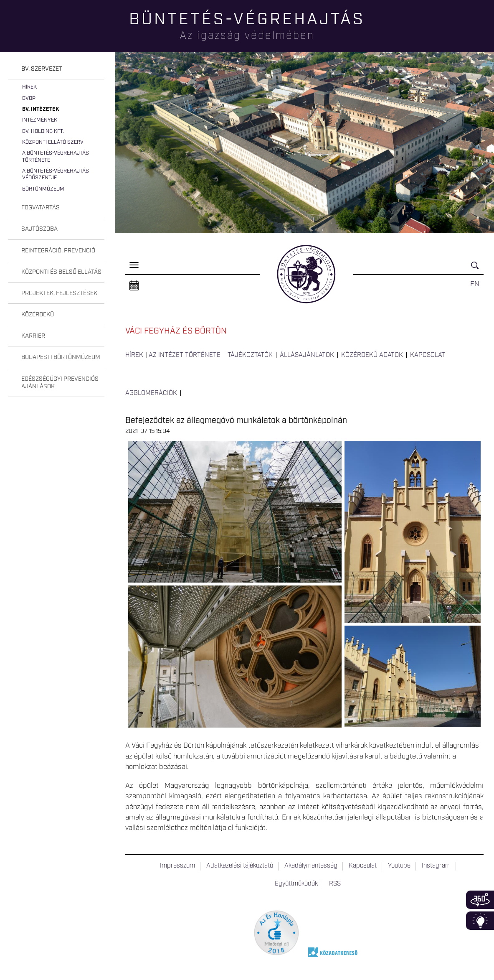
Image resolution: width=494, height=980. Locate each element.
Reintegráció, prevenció (58, 251)
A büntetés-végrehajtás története (56, 157)
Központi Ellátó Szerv (53, 142)
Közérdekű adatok (372, 355)
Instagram (436, 866)
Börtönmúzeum (43, 189)
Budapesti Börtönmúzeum (61, 357)
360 (480, 900)
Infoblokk (480, 921)
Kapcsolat (428, 355)
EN (475, 284)
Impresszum (177, 866)
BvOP (29, 98)
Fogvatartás (41, 208)
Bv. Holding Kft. (43, 131)
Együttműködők (296, 884)
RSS (335, 884)
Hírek (29, 87)
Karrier (33, 336)
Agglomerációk (151, 393)
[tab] (56, 69)
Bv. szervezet (42, 69)
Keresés (477, 269)
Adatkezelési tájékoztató (240, 866)
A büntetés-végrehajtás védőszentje (56, 174)
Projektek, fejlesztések (59, 293)
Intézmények (40, 120)
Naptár (134, 286)
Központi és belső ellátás (61, 272)
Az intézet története (185, 355)
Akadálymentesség (311, 866)
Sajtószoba (39, 229)
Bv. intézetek (41, 109)
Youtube (399, 866)
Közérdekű (38, 315)
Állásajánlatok (307, 355)
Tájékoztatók (250, 355)
